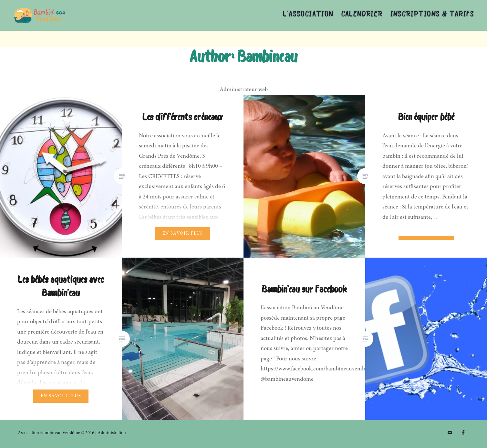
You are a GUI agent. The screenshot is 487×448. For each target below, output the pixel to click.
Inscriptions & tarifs (432, 15)
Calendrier (362, 15)
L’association (308, 15)
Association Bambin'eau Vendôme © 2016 (56, 433)
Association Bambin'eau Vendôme (82, 15)
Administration (112, 433)
